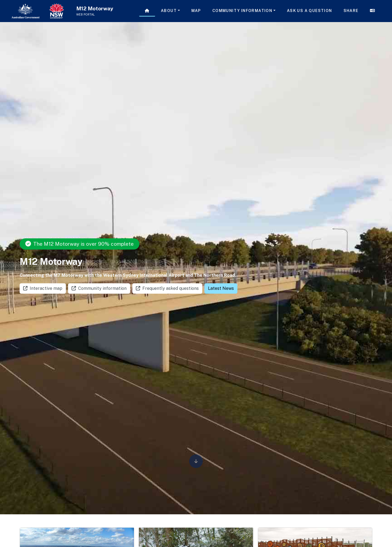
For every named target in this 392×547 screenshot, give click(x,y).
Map (196, 11)
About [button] (169, 11)
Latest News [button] (221, 288)
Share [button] (351, 11)
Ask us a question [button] (310, 11)
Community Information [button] (242, 11)
